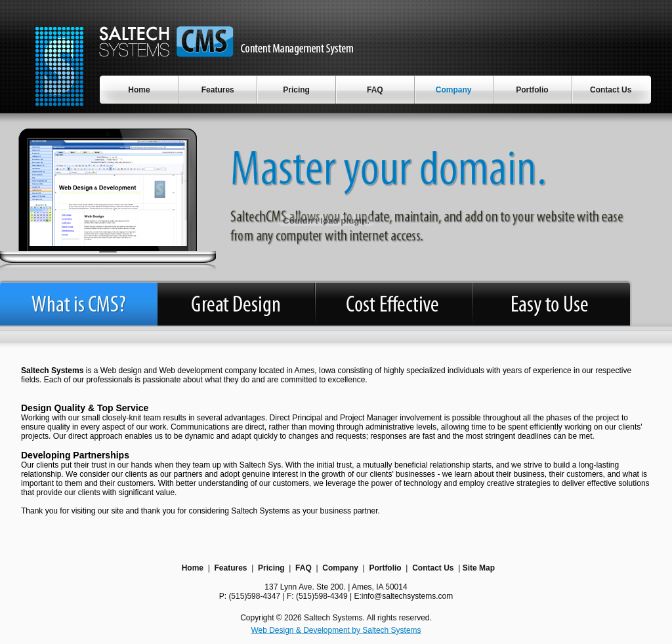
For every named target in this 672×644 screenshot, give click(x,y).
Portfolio (385, 568)
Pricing (271, 568)
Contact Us (433, 568)
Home (193, 568)
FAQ (304, 568)
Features (230, 568)
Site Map (479, 568)
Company (340, 568)
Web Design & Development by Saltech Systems (336, 630)
